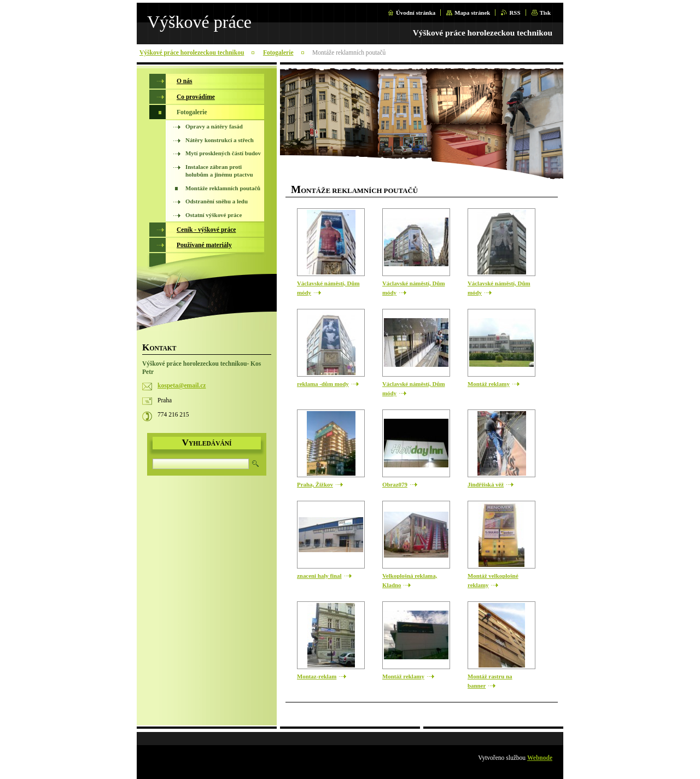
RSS (515, 13)
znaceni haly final (319, 576)
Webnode (540, 758)
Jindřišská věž (486, 484)
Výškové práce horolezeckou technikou (192, 52)
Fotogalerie (278, 52)
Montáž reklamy (489, 384)
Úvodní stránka (416, 13)
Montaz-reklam (317, 676)
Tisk (545, 13)
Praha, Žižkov (315, 484)
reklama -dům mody (323, 384)
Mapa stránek (472, 13)
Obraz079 (395, 484)
